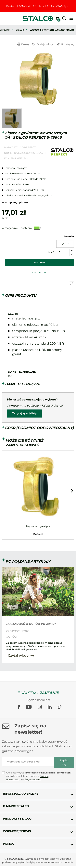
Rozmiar (69, 236)
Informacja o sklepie (21, 794)
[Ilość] (63, 252)
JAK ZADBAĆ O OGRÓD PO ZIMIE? (31, 624)
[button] (64, 18)
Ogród (12, 637)
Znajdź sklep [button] (38, 273)
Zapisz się (64, 762)
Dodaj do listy (43, 44)
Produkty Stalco (17, 819)
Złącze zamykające (38, 526)
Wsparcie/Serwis (17, 831)
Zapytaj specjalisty (24, 413)
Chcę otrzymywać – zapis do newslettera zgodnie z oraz (39, 776)
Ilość (51, 252)
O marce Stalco (16, 806)
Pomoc (9, 844)
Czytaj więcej (21, 656)
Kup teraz (39, 262)
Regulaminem (33, 779)
